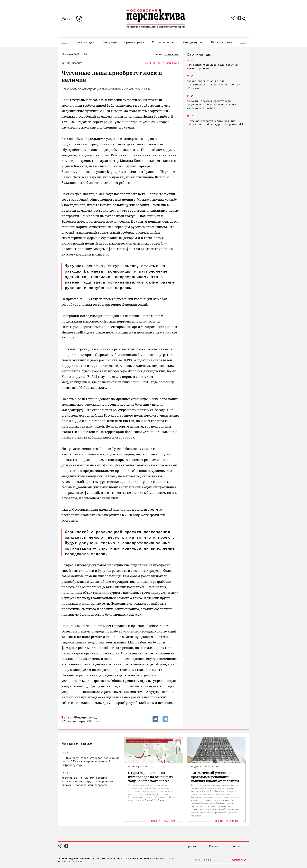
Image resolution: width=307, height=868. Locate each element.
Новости (156, 821)
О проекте (190, 846)
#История (95, 721)
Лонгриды (109, 42)
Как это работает (71, 63)
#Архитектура (73, 721)
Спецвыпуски (193, 42)
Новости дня (84, 42)
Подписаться (238, 860)
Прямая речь (134, 42)
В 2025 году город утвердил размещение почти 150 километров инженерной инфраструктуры (90, 761)
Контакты (237, 846)
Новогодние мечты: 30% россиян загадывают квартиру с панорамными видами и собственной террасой (87, 781)
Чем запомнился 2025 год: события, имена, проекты (213, 66)
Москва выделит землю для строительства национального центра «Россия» (213, 84)
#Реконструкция (87, 717)
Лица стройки (222, 42)
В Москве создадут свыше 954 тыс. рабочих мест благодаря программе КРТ (215, 123)
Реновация (232, 821)
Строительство (164, 42)
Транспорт (169, 821)
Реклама (214, 846)
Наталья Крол (171, 54)
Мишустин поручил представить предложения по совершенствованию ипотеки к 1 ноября (212, 104)
